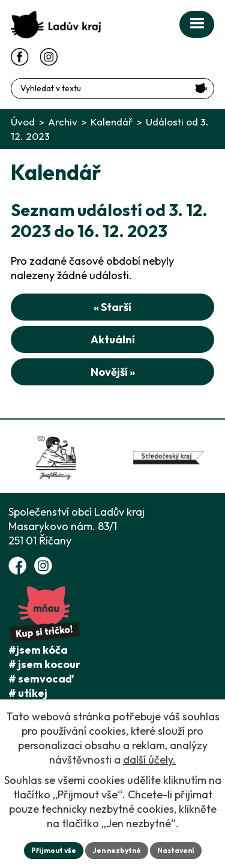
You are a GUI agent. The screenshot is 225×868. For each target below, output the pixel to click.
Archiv (63, 122)
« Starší (112, 307)
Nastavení (176, 850)
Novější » (113, 372)
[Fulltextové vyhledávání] (112, 89)
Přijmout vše (54, 850)
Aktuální (113, 339)
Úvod (23, 122)
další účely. (149, 760)
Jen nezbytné (117, 850)
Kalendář (112, 122)
